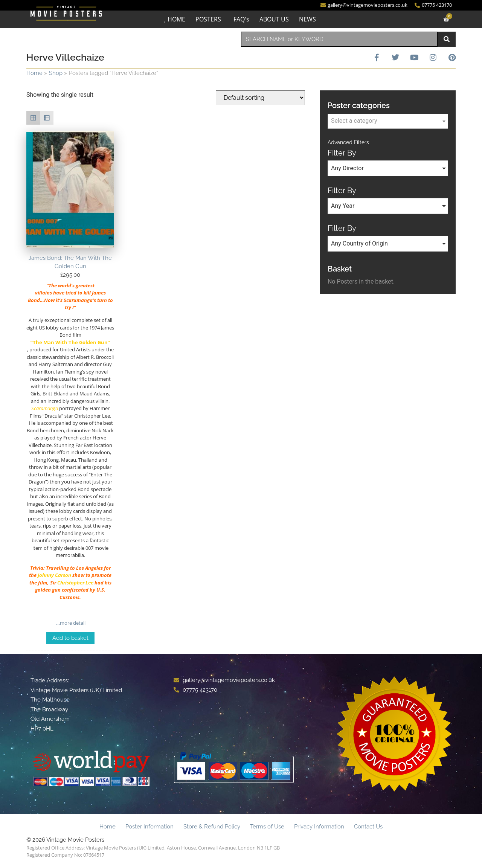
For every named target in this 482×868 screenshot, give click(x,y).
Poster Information (149, 827)
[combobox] (339, 39)
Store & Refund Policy (212, 827)
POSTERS (208, 19)
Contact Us (368, 827)
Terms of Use (267, 827)
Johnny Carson (54, 575)
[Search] (447, 39)
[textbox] (388, 121)
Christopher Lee (75, 583)
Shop (56, 73)
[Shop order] (260, 98)
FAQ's (241, 19)
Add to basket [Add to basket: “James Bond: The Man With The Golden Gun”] (70, 638)
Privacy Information (319, 827)
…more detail (70, 623)
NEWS (307, 19)
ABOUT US (274, 19)
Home (34, 73)
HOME (176, 19)
